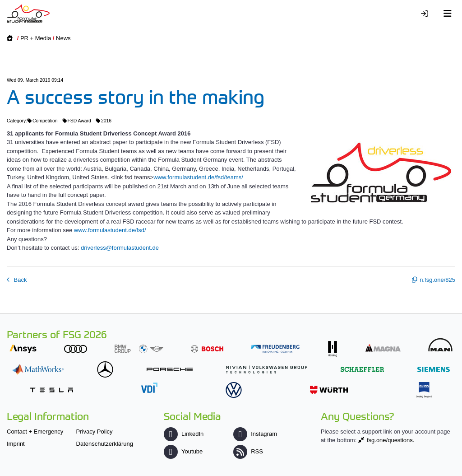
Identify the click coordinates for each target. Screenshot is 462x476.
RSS (248, 451)
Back (20, 280)
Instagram (255, 434)
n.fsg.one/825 (437, 280)
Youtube (183, 451)
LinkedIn (184, 434)
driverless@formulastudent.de (120, 248)
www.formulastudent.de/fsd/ (110, 230)
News (63, 38)
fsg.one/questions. (391, 440)
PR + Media (36, 38)
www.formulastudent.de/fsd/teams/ (198, 177)
